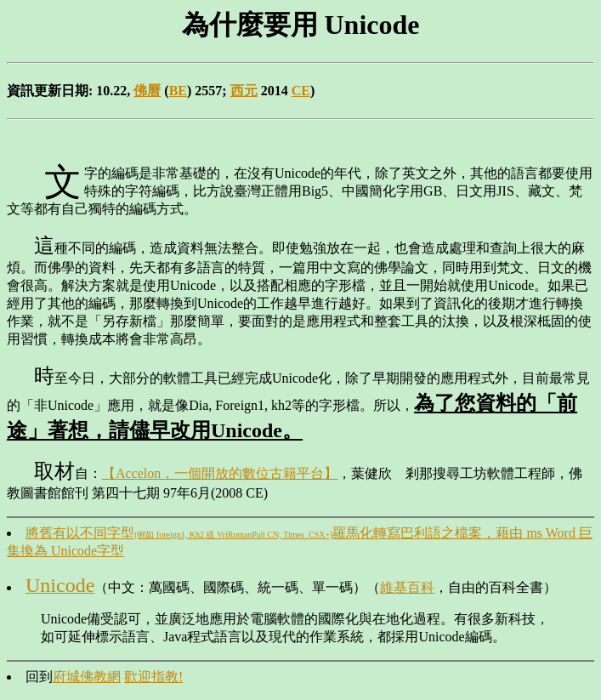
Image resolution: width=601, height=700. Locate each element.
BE (178, 91)
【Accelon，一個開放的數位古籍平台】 (220, 473)
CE (301, 91)
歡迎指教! (153, 677)
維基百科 (407, 587)
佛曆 (147, 91)
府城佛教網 (87, 677)
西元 (244, 91)
